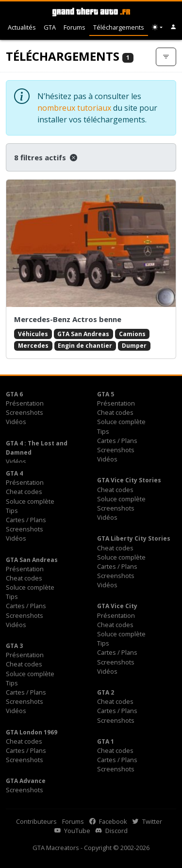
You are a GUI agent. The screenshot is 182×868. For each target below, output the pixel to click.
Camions (132, 334)
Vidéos (16, 422)
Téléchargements (119, 27)
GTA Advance (26, 781)
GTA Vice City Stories (129, 480)
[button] (174, 27)
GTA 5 (106, 394)
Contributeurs (36, 821)
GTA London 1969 (32, 732)
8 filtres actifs (46, 157)
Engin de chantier (85, 346)
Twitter (147, 821)
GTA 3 (14, 646)
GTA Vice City (117, 606)
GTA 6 (14, 394)
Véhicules (33, 334)
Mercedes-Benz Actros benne (68, 319)
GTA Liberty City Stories (134, 538)
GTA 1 (106, 741)
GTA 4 (14, 473)
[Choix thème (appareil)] (157, 27)
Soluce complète (121, 422)
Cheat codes (115, 412)
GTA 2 (106, 692)
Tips (103, 431)
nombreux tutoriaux (74, 108)
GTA (50, 27)
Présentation (25, 403)
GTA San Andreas (83, 334)
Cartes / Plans (117, 441)
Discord (112, 831)
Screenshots (25, 412)
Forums (74, 27)
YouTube (72, 831)
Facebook (108, 821)
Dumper (134, 346)
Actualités (22, 27)
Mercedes (33, 346)
